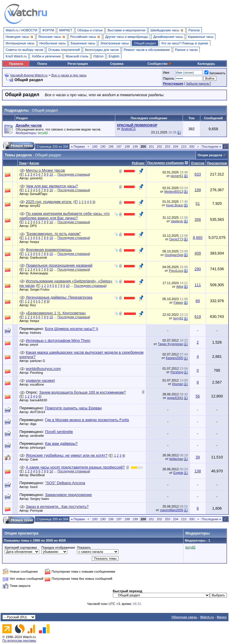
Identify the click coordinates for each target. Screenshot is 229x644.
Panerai (194, 30)
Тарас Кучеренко (170, 344)
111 (198, 285)
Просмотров (217, 163)
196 (111, 146)
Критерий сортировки (21, 548)
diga (35, 424)
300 (192, 146)
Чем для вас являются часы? (52, 186)
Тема (23, 163)
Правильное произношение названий (59, 265)
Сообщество (160, 64)
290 (198, 269)
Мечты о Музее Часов (45, 170)
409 (198, 253)
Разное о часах (186, 50)
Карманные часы (201, 37)
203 (168, 146)
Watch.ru (207, 617)
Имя (166, 73)
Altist (180, 286)
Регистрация (78, 64)
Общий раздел (145, 43)
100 (95, 146)
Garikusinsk (40, 257)
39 (198, 457)
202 (159, 146)
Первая (78, 146)
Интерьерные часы (20, 43)
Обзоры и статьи (90, 30)
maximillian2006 (172, 510)
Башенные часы (83, 43)
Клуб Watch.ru (16, 56)
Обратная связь (184, 617)
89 (198, 301)
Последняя (211, 146)
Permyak (38, 511)
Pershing (38, 373)
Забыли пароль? (198, 83)
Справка (117, 64)
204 (176, 146)
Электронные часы (114, 43)
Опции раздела (210, 155)
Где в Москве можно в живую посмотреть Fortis (87, 420)
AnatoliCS (128, 129)
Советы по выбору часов (24, 50)
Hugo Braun (175, 205)
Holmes (37, 333)
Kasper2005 (174, 358)
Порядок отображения (58, 548)
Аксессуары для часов (102, 50)
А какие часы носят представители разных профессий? (75, 467)
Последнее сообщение (166, 163)
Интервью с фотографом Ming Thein (58, 340)
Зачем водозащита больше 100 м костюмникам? (83, 392)
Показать (84, 548)
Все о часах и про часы (69, 75)
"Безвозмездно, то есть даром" (53, 234)
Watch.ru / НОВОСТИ (21, 30)
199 (135, 146)
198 (127, 146)
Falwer (178, 302)
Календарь (206, 64)
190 (103, 146)
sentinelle (38, 436)
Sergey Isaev (41, 499)
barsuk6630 (40, 400)
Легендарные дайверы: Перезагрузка (59, 297)
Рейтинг (138, 163)
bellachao (176, 459)
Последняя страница (73, 174)
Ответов (198, 163)
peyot (36, 344)
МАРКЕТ (66, 30)
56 (198, 396)
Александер (41, 273)
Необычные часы (53, 43)
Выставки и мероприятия (126, 30)
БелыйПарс (40, 194)
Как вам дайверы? (61, 443)
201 (151, 146)
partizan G (39, 361)
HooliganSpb (174, 255)
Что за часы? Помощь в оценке (185, 43)
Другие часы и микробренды (127, 37)
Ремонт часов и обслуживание (147, 50)
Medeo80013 (174, 191)
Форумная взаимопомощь (49, 250)
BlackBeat (39, 475)
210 (183, 146)
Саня (35, 459)
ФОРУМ (48, 30)
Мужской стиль (77, 56)
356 (198, 219)
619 (198, 317)
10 (51, 174)
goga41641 (175, 398)
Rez (35, 305)
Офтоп (98, 56)
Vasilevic (177, 221)
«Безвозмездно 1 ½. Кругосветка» (56, 313)
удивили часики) (40, 380)
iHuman (178, 384)
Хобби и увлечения (46, 56)
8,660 (198, 238)
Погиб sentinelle (59, 432)
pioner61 (38, 178)
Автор (34, 163)
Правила (16, 64)
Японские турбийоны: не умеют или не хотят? (67, 455)
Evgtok (178, 473)
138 (198, 471)
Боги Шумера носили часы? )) (72, 329)
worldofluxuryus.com (43, 369)
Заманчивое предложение (68, 495)
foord (35, 487)
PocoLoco (176, 271)
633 (198, 174)
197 (119, 146)
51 (198, 203)
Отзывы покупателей (64, 50)
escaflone (39, 384)
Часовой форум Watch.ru (29, 75)
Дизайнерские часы (168, 37)
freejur (36, 242)
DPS (35, 226)
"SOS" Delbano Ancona (65, 483)
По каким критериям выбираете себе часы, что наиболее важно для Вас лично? (65, 216)
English (114, 56)
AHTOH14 (39, 412)
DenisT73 (176, 239)
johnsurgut (39, 447)
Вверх (222, 617)
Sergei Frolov (41, 289)
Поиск (42, 64)
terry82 (37, 206)
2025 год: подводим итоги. (49, 202)
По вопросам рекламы (19, 640)
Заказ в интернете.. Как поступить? (57, 507)
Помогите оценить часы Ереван (73, 408)
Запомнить (215, 73)
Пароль (168, 78)
